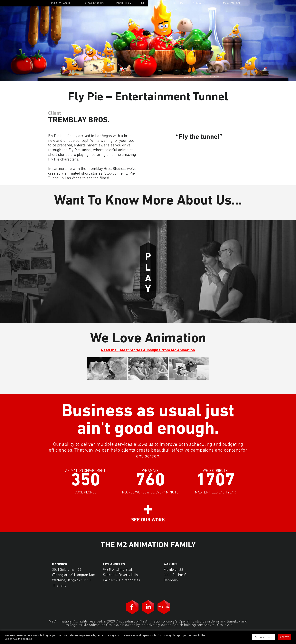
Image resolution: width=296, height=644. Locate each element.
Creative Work (61, 3)
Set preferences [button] (263, 637)
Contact (198, 3)
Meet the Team (151, 3)
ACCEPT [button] (284, 637)
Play (148, 272)
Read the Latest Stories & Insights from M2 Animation (148, 350)
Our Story (177, 3)
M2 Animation (231, 3)
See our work (148, 520)
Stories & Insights (92, 3)
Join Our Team (122, 3)
